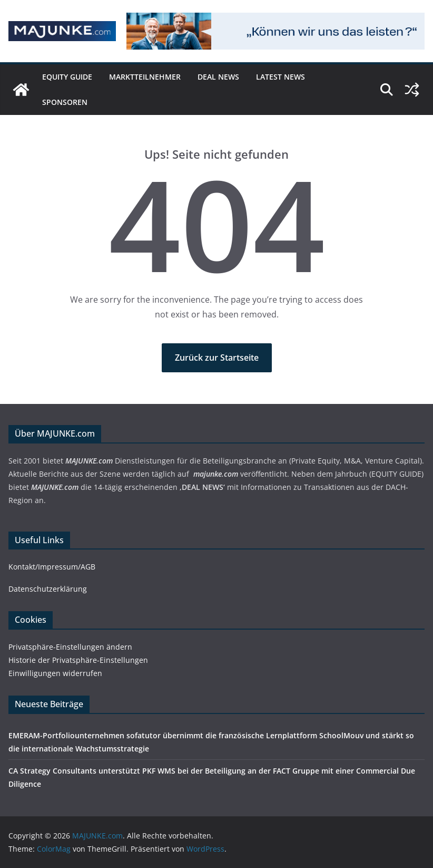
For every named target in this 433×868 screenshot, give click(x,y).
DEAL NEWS (218, 77)
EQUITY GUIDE (67, 77)
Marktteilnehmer (145, 77)
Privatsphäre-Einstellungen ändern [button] (70, 647)
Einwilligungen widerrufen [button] (55, 673)
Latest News (281, 77)
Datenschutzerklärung (48, 589)
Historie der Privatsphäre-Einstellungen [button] (78, 660)
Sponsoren (65, 102)
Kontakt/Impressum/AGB (52, 567)
